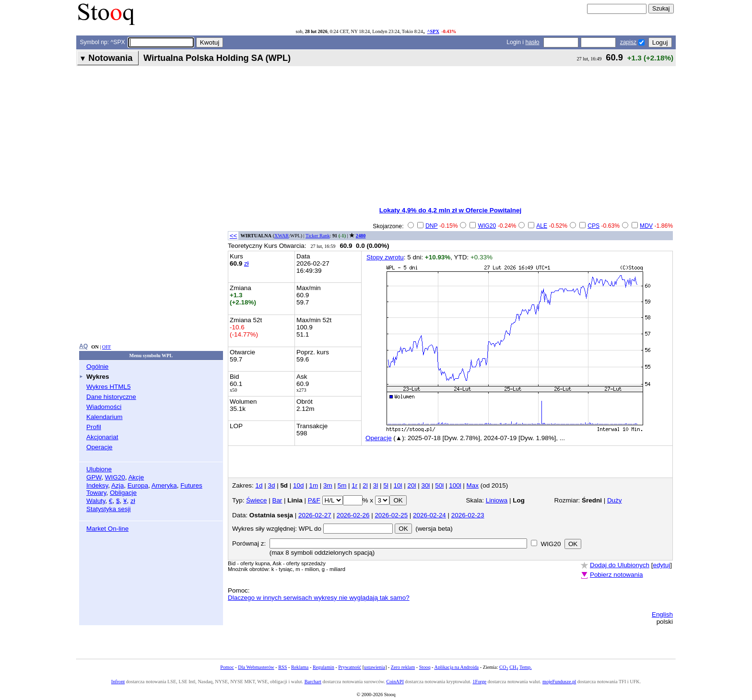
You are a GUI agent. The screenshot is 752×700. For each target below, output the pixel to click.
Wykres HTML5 (108, 387)
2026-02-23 (468, 515)
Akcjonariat (102, 437)
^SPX (433, 31)
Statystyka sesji (109, 509)
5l (386, 485)
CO (504, 667)
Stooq (425, 667)
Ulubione (99, 469)
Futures (191, 485)
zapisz (628, 42)
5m (342, 485)
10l (398, 485)
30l (425, 485)
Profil (94, 427)
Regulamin (323, 667)
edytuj (661, 565)
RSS (282, 667)
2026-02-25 (391, 515)
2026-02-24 (429, 515)
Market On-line (107, 529)
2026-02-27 (315, 515)
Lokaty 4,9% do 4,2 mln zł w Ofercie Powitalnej (450, 210)
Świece (256, 500)
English (662, 614)
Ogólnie (97, 367)
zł (133, 501)
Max (473, 485)
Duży (615, 500)
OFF (107, 347)
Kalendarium (104, 417)
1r (354, 485)
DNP (432, 226)
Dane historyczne (111, 397)
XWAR (282, 236)
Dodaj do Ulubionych (620, 565)
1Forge (479, 682)
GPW (94, 477)
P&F (314, 500)
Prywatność (350, 667)
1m (313, 485)
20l (412, 485)
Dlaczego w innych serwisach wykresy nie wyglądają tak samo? (319, 598)
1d (259, 485)
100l (455, 485)
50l (439, 485)
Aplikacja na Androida (457, 667)
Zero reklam (403, 667)
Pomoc (227, 667)
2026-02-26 (353, 515)
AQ (83, 346)
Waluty (96, 501)
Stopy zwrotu (385, 257)
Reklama (300, 667)
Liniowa (497, 500)
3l (376, 485)
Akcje (136, 477)
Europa (138, 485)
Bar (277, 500)
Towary (96, 493)
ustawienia (375, 667)
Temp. (526, 667)
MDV (646, 226)
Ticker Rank (318, 236)
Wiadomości (104, 407)
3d (271, 485)
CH (514, 667)
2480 (361, 236)
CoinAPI (395, 682)
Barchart (313, 682)
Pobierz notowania (617, 575)
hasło (532, 42)
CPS (593, 226)
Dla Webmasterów (256, 667)
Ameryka (164, 485)
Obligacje (123, 493)
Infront (118, 682)
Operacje (100, 447)
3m (328, 485)
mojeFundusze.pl (559, 682)
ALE (542, 226)
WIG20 (115, 477)
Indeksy (97, 485)
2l (365, 485)
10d (298, 485)
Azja (117, 485)
